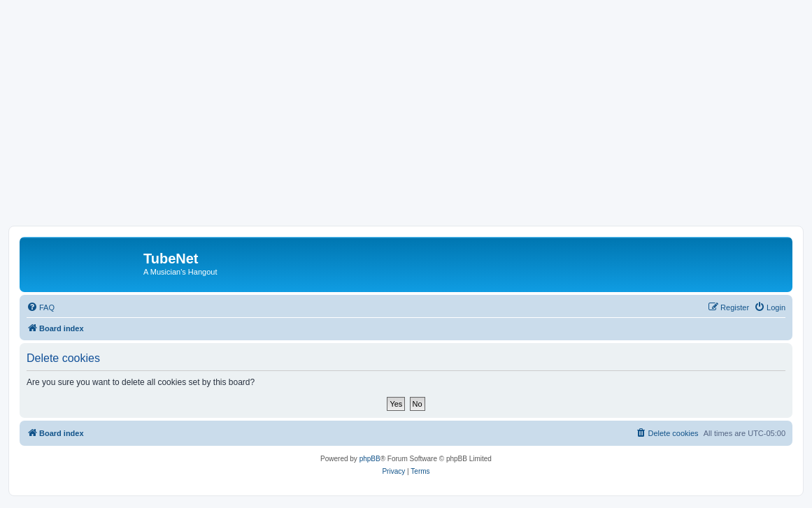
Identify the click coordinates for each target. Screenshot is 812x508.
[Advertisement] (406, 121)
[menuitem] (41, 307)
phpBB (370, 459)
